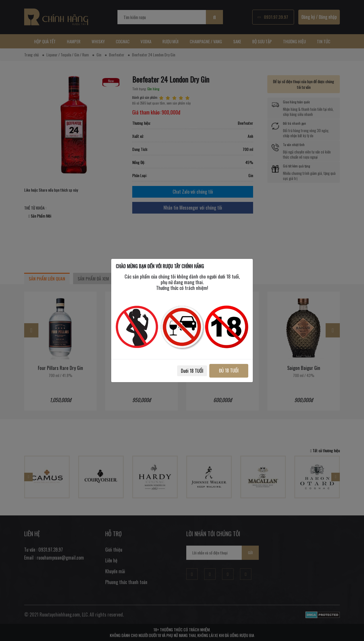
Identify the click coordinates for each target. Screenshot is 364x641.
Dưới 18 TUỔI (188, 371)
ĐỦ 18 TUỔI (227, 370)
